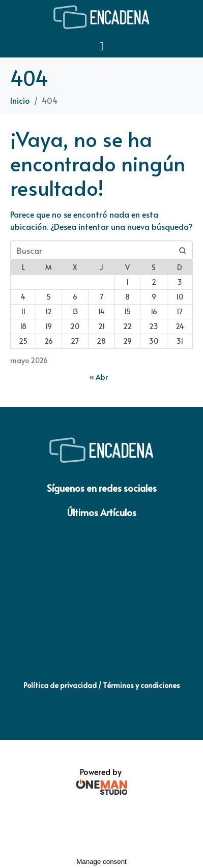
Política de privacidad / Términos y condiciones (102, 685)
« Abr (98, 377)
